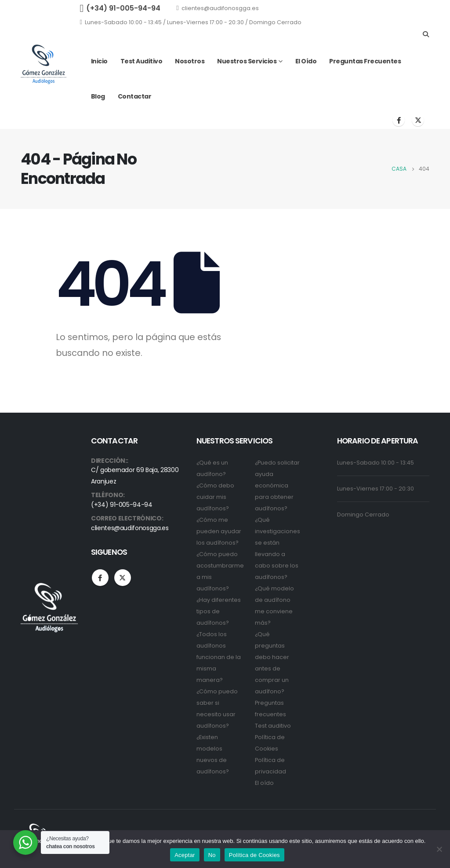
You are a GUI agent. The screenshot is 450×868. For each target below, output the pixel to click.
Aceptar (185, 855)
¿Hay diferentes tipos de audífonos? (219, 611)
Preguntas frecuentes (365, 61)
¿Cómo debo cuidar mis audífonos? (215, 497)
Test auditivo (142, 61)
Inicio (99, 61)
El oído (306, 61)
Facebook (100, 578)
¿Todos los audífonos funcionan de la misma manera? (219, 657)
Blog (98, 96)
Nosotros (190, 61)
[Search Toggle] (426, 34)
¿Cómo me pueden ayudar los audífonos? (219, 531)
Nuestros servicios (247, 61)
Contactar (135, 96)
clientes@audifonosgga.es (218, 8)
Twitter (123, 578)
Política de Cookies (254, 855)
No (212, 855)
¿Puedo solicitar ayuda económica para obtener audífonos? (277, 485)
